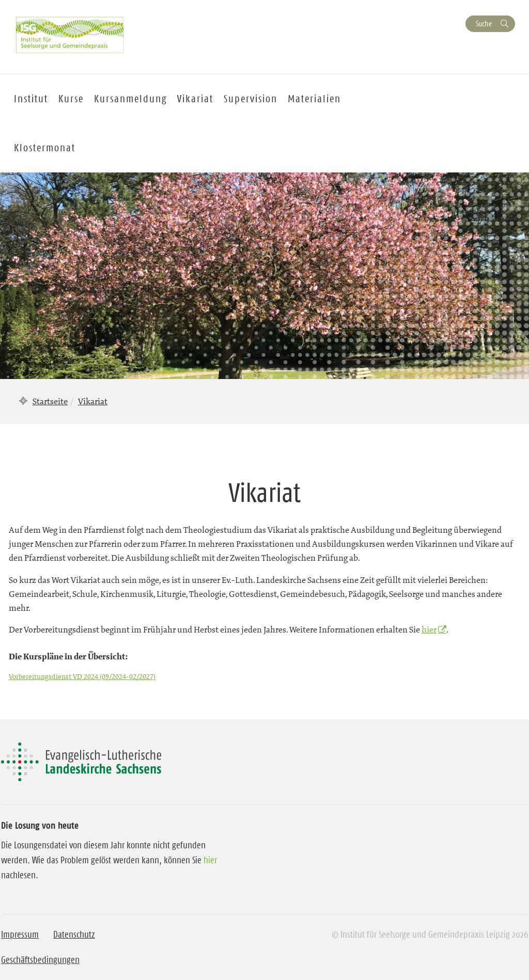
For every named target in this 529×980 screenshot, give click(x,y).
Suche (484, 23)
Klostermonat (45, 148)
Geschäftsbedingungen (40, 960)
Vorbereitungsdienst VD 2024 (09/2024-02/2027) (82, 677)
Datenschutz (74, 935)
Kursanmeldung (130, 99)
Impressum (20, 935)
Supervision (251, 99)
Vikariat (195, 99)
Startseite (50, 401)
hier (429, 629)
